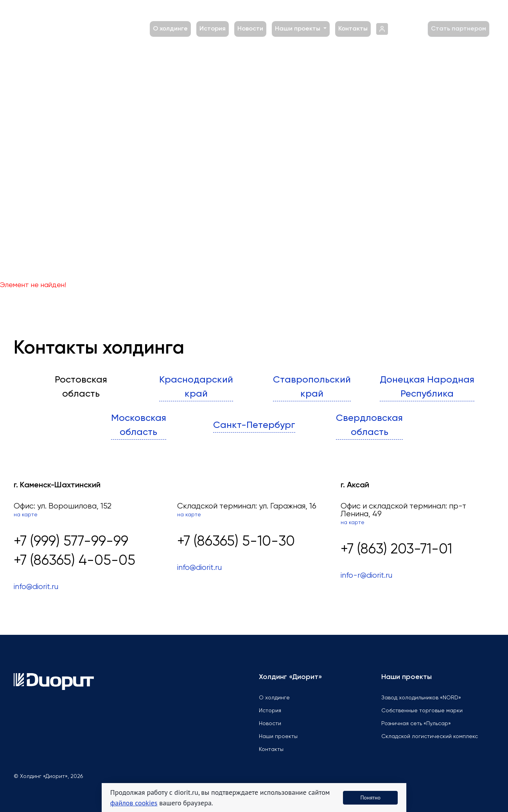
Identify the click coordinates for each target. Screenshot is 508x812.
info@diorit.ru (36, 587)
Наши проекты (298, 29)
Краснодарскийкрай (196, 387)
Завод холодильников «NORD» (421, 698)
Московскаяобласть (139, 425)
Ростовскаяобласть (81, 387)
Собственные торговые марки (422, 711)
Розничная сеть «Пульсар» (416, 724)
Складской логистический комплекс (430, 737)
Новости (250, 29)
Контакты (353, 29)
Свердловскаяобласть (369, 425)
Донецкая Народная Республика (427, 387)
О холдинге (170, 29)
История (213, 29)
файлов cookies (134, 803)
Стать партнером (459, 29)
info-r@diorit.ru (366, 576)
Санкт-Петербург (254, 425)
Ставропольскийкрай (312, 387)
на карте (26, 515)
